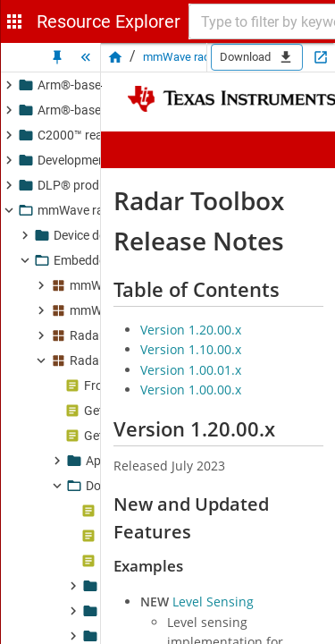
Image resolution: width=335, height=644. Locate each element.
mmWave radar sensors (203, 57)
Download (257, 57)
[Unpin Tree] (57, 57)
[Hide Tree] (86, 57)
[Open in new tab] (321, 57)
